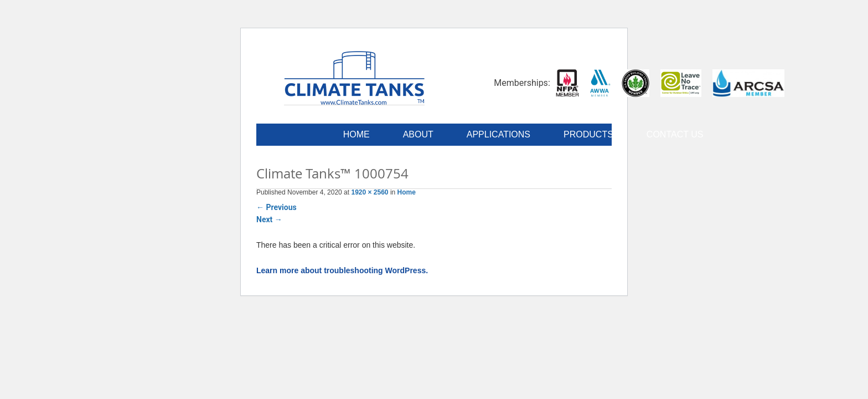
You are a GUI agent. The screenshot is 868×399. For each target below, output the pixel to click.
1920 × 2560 (370, 192)
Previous (277, 207)
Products (588, 134)
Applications (498, 134)
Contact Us (675, 134)
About (418, 134)
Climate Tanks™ (354, 78)
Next (269, 219)
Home (356, 134)
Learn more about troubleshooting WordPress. (342, 270)
